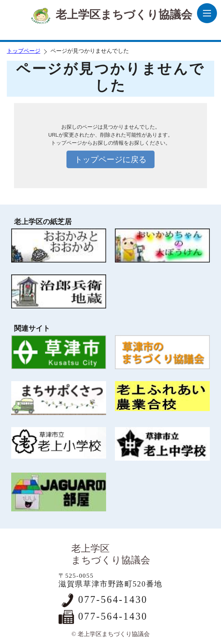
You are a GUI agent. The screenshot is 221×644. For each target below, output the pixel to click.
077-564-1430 (113, 599)
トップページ (24, 51)
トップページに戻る (110, 159)
